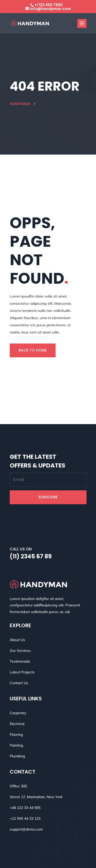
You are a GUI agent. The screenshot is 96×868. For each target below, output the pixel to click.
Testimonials (20, 661)
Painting (17, 745)
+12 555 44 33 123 (25, 818)
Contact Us (19, 683)
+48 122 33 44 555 (25, 808)
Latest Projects (22, 672)
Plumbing (17, 756)
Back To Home (33, 350)
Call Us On (21, 549)
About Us (17, 640)
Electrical (17, 724)
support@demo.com (26, 829)
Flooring (16, 735)
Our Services (20, 651)
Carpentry (18, 713)
